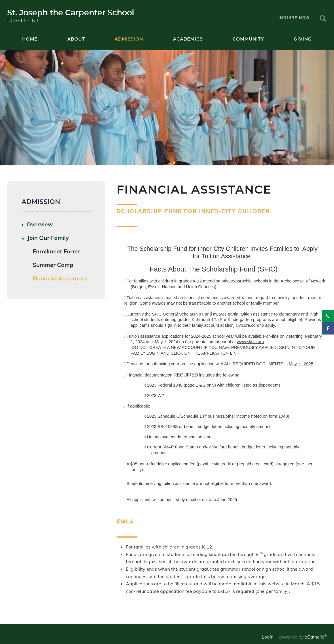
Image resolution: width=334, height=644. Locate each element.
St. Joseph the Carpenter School (71, 13)
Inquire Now (294, 18)
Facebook (328, 328)
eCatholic (316, 637)
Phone (328, 316)
